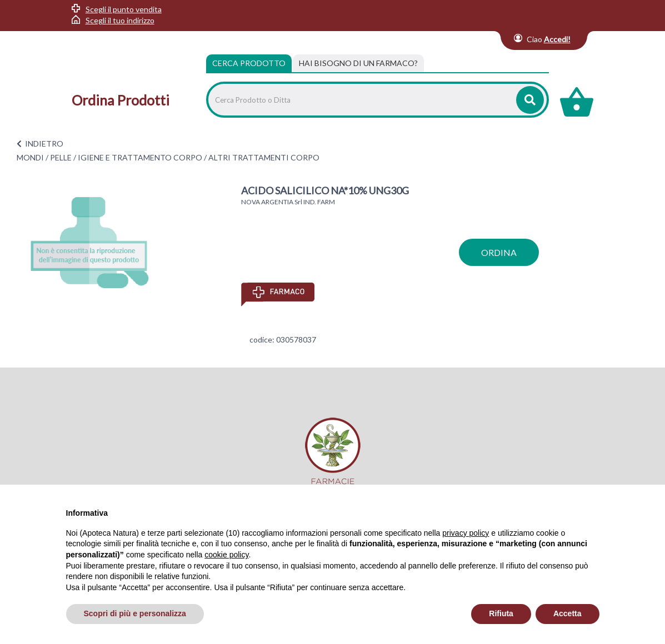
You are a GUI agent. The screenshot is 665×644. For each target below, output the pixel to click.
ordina (499, 252)
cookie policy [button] (226, 555)
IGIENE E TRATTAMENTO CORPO (140, 157)
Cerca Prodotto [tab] (249, 63)
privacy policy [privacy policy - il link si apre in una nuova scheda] (466, 533)
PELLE (61, 157)
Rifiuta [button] (501, 613)
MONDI (30, 157)
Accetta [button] (567, 613)
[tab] (358, 63)
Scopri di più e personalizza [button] (135, 613)
